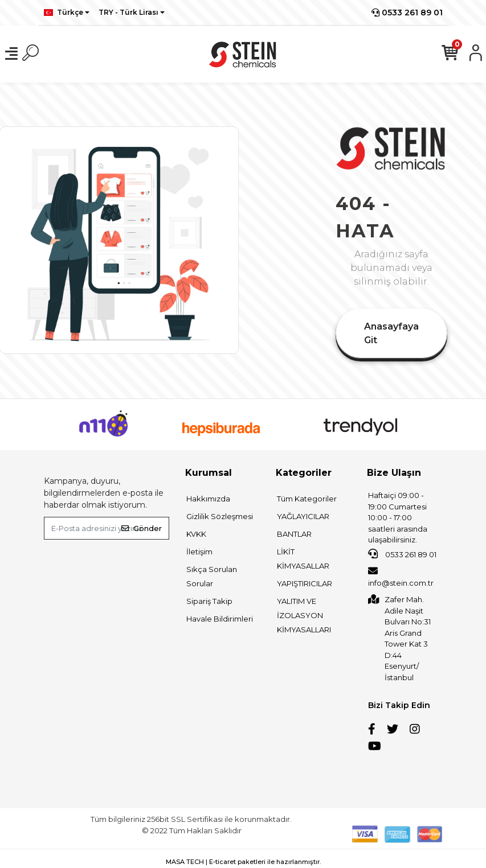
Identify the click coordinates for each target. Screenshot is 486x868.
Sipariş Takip (209, 601)
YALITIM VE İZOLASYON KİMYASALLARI (304, 615)
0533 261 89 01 (407, 13)
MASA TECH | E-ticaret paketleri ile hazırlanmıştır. (243, 862)
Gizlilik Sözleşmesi (220, 516)
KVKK (196, 534)
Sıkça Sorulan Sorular (212, 576)
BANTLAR (294, 534)
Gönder (142, 528)
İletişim (199, 552)
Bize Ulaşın (394, 473)
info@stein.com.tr (401, 577)
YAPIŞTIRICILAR (305, 583)
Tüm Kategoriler (307, 499)
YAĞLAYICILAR (303, 516)
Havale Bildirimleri (220, 619)
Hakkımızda (208, 499)
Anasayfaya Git (391, 333)
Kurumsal (209, 473)
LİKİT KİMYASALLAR (303, 559)
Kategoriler (304, 473)
